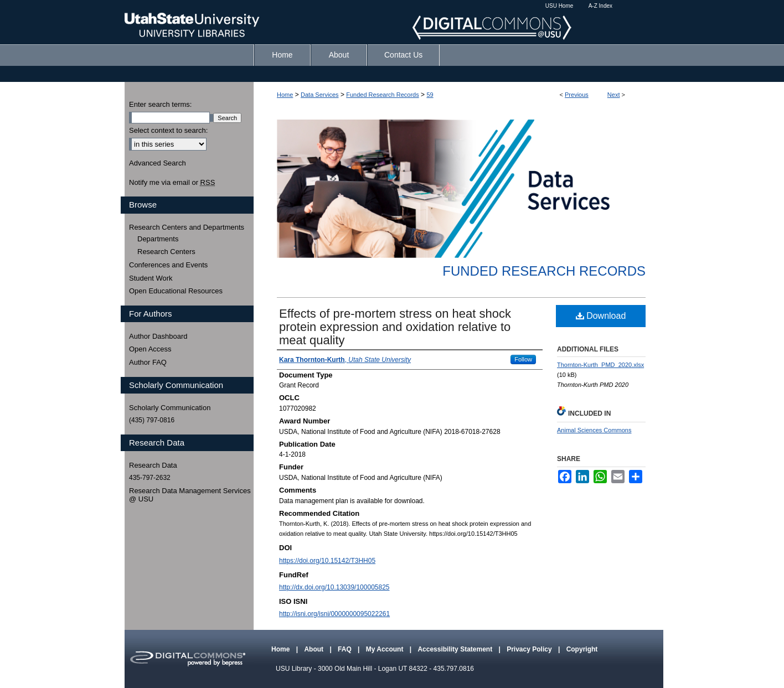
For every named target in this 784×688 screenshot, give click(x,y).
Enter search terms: (160, 104)
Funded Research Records (382, 95)
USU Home (559, 6)
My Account (386, 649)
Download (601, 316)
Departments (158, 239)
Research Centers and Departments (187, 227)
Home (285, 95)
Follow (523, 359)
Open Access (150, 349)
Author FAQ (148, 362)
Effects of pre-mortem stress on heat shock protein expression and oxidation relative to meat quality (395, 327)
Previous (577, 95)
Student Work (151, 278)
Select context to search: (168, 130)
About (314, 649)
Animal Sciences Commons (594, 430)
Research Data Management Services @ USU (190, 495)
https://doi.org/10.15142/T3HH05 (327, 561)
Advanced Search (158, 163)
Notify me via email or (172, 183)
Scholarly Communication (170, 408)
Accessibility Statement (456, 649)
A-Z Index (600, 6)
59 (430, 95)
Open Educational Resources (176, 291)
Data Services (319, 95)
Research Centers (166, 252)
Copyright (582, 649)
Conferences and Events (168, 265)
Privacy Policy (530, 649)
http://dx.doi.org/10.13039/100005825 (334, 587)
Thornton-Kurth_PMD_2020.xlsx (600, 365)
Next (614, 95)
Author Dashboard (158, 336)
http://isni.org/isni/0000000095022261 (334, 614)
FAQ (345, 649)
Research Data (153, 465)
